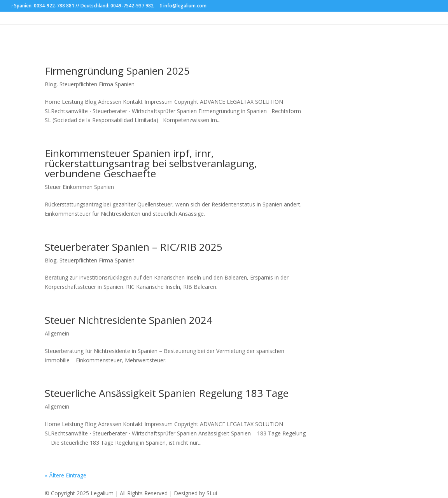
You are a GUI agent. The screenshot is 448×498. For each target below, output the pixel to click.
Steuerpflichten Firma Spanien (97, 84)
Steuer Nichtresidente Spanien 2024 (129, 320)
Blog (51, 84)
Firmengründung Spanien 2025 (117, 71)
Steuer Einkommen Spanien (79, 187)
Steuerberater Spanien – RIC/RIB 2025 (134, 247)
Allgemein (57, 333)
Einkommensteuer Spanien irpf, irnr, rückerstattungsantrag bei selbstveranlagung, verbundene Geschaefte (151, 163)
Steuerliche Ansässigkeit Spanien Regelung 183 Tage (167, 393)
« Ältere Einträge (66, 475)
